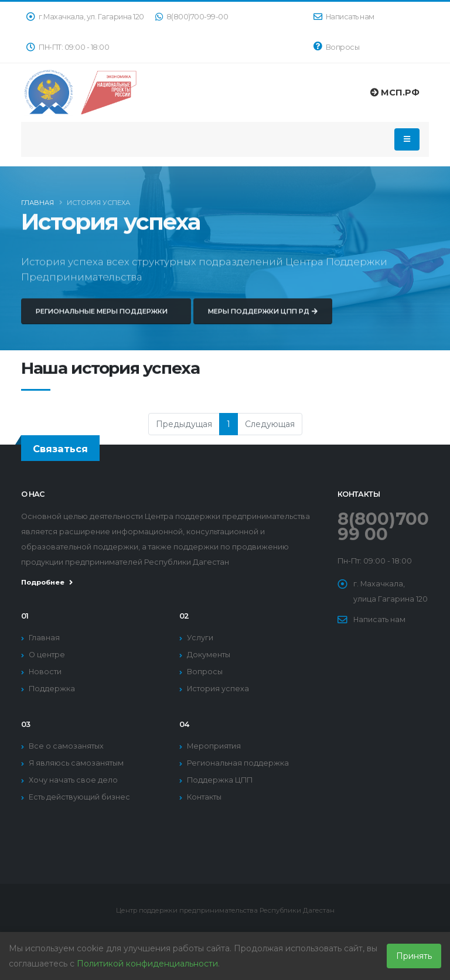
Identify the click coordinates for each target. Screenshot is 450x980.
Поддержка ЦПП (220, 780)
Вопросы (337, 47)
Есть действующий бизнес (79, 797)
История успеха (218, 689)
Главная (37, 204)
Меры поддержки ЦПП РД (263, 319)
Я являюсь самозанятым (76, 763)
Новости (45, 672)
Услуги (200, 638)
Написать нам (344, 17)
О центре (47, 655)
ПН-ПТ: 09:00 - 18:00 (68, 47)
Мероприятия (214, 746)
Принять (414, 956)
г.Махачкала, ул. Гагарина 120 (85, 17)
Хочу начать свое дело (73, 780)
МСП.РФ (395, 93)
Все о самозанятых (66, 746)
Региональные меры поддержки (106, 319)
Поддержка (52, 689)
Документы (209, 655)
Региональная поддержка (238, 763)
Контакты (204, 797)
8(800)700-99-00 (192, 17)
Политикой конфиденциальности (147, 964)
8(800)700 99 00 (383, 526)
